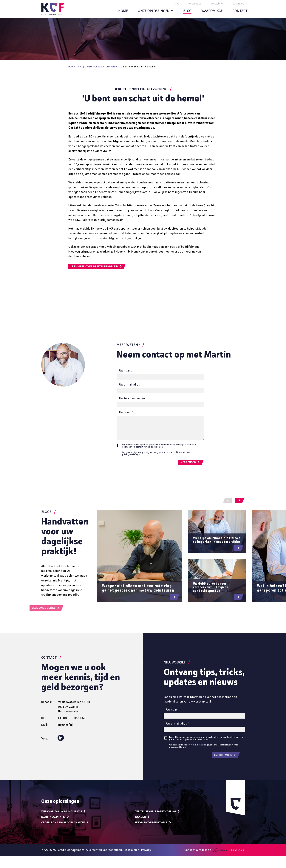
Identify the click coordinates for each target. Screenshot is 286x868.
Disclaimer (132, 850)
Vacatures (238, 4)
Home (123, 11)
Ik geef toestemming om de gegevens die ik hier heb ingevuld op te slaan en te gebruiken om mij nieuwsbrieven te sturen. (206, 738)
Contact (240, 11)
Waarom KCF (212, 11)
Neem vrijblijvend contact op (135, 252)
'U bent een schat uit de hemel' (138, 67)
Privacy (146, 850)
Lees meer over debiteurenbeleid (96, 267)
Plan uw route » (68, 712)
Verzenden (190, 462)
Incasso (142, 817)
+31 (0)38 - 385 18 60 (72, 718)
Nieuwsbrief (217, 4)
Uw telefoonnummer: (133, 399)
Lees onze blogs (26, 608)
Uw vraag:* (126, 413)
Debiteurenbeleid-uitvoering (101, 67)
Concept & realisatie (214, 850)
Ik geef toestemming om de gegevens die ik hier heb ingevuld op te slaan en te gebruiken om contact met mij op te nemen (159, 446)
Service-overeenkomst (153, 823)
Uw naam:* (126, 371)
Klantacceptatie (55, 817)
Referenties (195, 4)
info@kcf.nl (65, 725)
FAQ (177, 4)
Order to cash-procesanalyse (65, 823)
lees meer (164, 252)
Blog (187, 11)
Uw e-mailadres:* (131, 385)
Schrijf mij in (204, 755)
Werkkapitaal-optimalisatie (64, 812)
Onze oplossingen (156, 11)
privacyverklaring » (131, 455)
